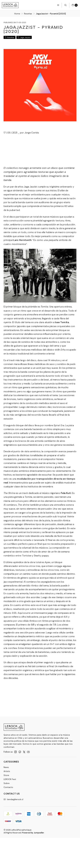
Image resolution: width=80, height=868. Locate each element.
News (6, 767)
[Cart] (75, 5)
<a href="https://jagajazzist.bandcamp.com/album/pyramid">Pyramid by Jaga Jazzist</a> (25, 133)
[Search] (65, 5)
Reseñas (28, 14)
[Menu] (58, 5)
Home (17, 14)
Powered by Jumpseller (33, 833)
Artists (7, 771)
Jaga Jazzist (24, 37)
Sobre (7, 783)
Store (6, 775)
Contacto (8, 787)
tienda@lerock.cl (13, 799)
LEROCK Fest (10, 779)
